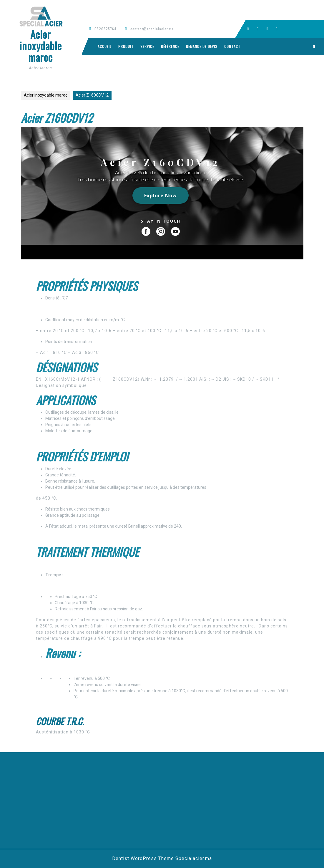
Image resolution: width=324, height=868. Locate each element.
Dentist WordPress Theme (143, 858)
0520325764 (105, 29)
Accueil (105, 46)
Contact (232, 46)
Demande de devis (202, 46)
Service (147, 46)
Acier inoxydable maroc (41, 46)
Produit (126, 46)
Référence (170, 46)
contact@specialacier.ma (152, 29)
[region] (162, 193)
